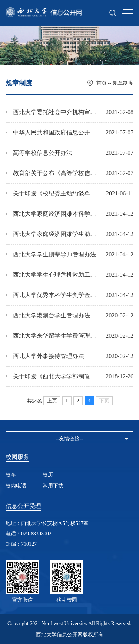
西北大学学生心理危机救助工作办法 (52, 275)
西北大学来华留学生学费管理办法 (52, 336)
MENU (128, 13)
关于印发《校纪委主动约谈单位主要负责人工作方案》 (52, 193)
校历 (48, 475)
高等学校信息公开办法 (39, 153)
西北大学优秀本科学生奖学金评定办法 (52, 295)
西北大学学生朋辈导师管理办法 (51, 254)
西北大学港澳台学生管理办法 (48, 315)
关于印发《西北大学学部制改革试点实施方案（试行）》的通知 (52, 376)
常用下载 (53, 486)
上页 (52, 401)
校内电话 (16, 486)
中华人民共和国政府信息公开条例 (52, 132)
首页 (102, 83)
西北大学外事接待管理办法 (45, 356)
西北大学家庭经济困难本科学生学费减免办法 (52, 214)
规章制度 (123, 83)
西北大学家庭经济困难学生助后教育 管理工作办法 (52, 234)
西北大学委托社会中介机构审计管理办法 (52, 112)
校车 (11, 475)
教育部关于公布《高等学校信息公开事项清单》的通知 (52, 173)
